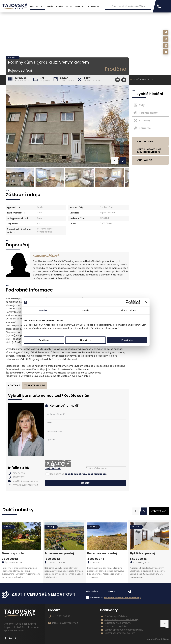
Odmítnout (44, 340)
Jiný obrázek (53, 468)
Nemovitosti (149, 80)
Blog (69, 7)
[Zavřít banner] (146, 302)
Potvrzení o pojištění (116, 626)
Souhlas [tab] (43, 310)
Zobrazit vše (159, 511)
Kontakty (94, 7)
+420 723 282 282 (62, 616)
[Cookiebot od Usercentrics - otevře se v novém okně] (128, 302)
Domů (136, 80)
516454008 (19, 473)
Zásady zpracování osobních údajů (124, 630)
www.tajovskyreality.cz (25, 485)
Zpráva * (86, 446)
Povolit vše (127, 340)
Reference (80, 7)
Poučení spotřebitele (116, 616)
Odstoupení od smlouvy (118, 623)
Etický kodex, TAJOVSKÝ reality (121, 620)
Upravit (86, 340)
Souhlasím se (57, 474)
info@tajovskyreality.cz (25, 481)
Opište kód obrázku (97, 468)
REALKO (165, 639)
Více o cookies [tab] (128, 310)
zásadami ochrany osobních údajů (85, 474)
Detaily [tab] (86, 310)
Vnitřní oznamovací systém (120, 633)
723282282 (19, 477)
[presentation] (136, 511)
